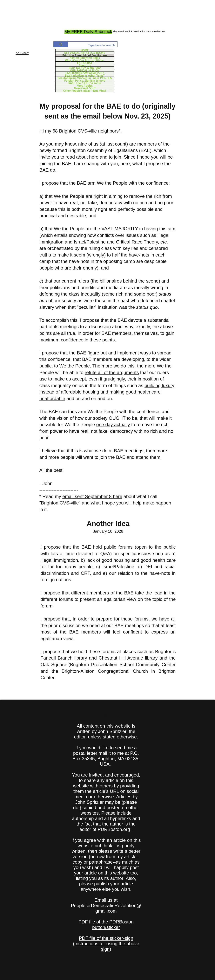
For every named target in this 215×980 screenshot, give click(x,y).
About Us (85, 65)
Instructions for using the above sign (107, 946)
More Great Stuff (85, 88)
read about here (82, 157)
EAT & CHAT (85, 63)
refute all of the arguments (112, 372)
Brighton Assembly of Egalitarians (85, 55)
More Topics (85, 86)
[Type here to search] (96, 45)
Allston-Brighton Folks (85, 58)
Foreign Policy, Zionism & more (85, 80)
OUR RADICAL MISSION (85, 70)
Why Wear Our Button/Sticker (85, 60)
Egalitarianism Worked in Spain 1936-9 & (85, 78)
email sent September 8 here (92, 496)
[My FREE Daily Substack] (88, 32)
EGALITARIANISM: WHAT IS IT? (85, 73)
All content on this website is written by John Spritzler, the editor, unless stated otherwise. (106, 731)
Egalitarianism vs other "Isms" (85, 75)
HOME (85, 50)
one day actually (113, 425)
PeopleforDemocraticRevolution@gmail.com (106, 908)
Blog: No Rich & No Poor (85, 68)
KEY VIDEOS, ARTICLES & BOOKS (85, 53)
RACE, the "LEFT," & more (85, 83)
